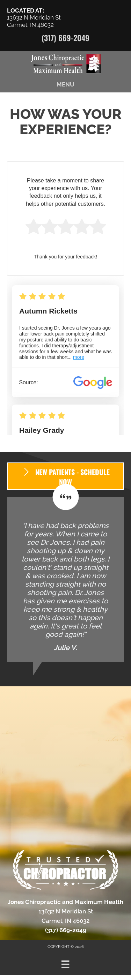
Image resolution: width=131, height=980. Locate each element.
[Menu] (65, 964)
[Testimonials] (65, 579)
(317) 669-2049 (65, 38)
